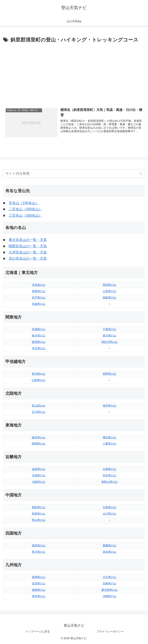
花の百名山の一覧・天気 (28, 259)
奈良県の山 (109, 475)
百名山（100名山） (24, 203)
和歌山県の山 (109, 482)
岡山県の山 (39, 520)
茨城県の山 (39, 329)
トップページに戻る (38, 631)
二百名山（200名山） (25, 209)
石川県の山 (39, 412)
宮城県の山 (39, 304)
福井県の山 (109, 406)
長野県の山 (109, 374)
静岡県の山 (39, 444)
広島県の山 (109, 507)
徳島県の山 (39, 545)
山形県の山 (109, 291)
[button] (141, 174)
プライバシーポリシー (110, 631)
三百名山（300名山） (25, 216)
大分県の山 (109, 577)
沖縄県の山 (109, 596)
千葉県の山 (109, 329)
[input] (74, 174)
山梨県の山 (39, 380)
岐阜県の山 (39, 437)
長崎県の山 (39, 590)
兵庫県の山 (109, 469)
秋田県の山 (109, 285)
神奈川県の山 (109, 342)
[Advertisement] (74, 73)
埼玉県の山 (39, 348)
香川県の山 (39, 552)
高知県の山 (109, 552)
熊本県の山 (39, 596)
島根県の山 (39, 514)
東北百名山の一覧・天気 (28, 240)
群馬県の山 (39, 342)
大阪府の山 (39, 482)
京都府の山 (39, 475)
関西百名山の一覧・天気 (28, 246)
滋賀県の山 (39, 469)
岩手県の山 (39, 297)
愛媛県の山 (109, 545)
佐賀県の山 (39, 584)
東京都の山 (109, 336)
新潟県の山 (39, 374)
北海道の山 (39, 285)
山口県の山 (109, 514)
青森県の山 (39, 291)
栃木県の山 (39, 336)
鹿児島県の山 (109, 590)
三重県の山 (109, 444)
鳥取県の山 (39, 507)
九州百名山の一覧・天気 (28, 252)
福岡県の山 (39, 577)
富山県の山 (39, 406)
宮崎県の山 (109, 584)
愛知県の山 (109, 437)
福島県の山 (109, 297)
